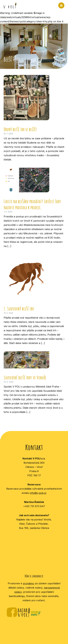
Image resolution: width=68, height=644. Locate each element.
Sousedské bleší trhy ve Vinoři (25, 377)
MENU (61, 5)
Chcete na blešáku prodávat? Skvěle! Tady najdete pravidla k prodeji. (32, 204)
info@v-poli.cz (38, 493)
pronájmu (29, 583)
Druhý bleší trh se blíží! (20, 129)
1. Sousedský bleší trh (19, 309)
